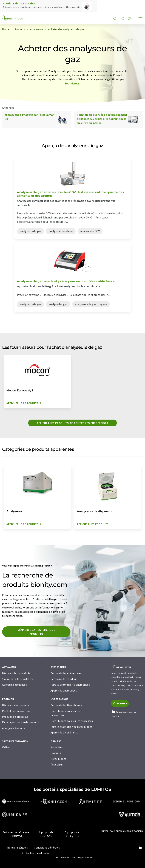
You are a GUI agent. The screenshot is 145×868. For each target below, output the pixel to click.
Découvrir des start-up (64, 679)
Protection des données (36, 853)
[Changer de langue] (130, 19)
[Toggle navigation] (141, 19)
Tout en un (57, 764)
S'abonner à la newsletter (18, 679)
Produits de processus (15, 717)
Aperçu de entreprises (64, 690)
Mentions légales (17, 847)
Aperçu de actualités (14, 685)
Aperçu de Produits (14, 728)
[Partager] (122, 19)
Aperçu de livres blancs (64, 732)
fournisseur (72, 83)
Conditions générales (47, 847)
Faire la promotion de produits (21, 722)
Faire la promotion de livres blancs (71, 727)
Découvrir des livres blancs (66, 705)
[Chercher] (115, 19)
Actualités (57, 747)
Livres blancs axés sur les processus (72, 721)
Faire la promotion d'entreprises (70, 685)
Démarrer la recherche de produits (36, 632)
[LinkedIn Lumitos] (140, 847)
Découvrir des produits (16, 705)
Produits (56, 753)
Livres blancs (58, 759)
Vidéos (6, 747)
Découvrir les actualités (16, 673)
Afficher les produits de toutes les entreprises (72, 423)
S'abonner (120, 703)
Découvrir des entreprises (66, 673)
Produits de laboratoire (16, 711)
